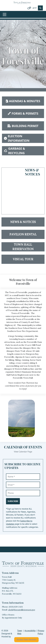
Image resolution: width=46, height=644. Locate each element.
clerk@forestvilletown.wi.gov (22, 610)
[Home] (22, 2)
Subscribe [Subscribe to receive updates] (13, 501)
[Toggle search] (40, 8)
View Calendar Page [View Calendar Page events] (23, 452)
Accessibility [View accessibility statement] (30, 631)
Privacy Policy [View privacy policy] (41, 632)
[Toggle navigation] (5, 14)
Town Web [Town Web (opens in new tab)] (20, 632)
